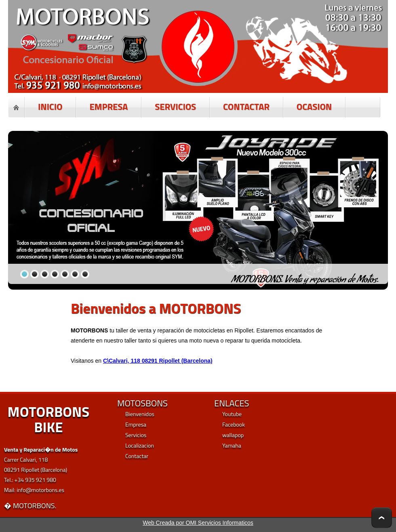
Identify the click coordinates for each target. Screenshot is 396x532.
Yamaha (232, 445)
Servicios (136, 435)
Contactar (137, 456)
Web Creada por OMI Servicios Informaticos (198, 523)
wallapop (233, 435)
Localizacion (140, 445)
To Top (382, 518)
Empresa (136, 424)
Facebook (234, 424)
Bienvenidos (140, 414)
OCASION (314, 107)
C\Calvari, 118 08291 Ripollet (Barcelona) (158, 361)
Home (16, 107)
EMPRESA (108, 107)
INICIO (50, 107)
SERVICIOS (175, 107)
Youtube (232, 414)
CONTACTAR (246, 107)
